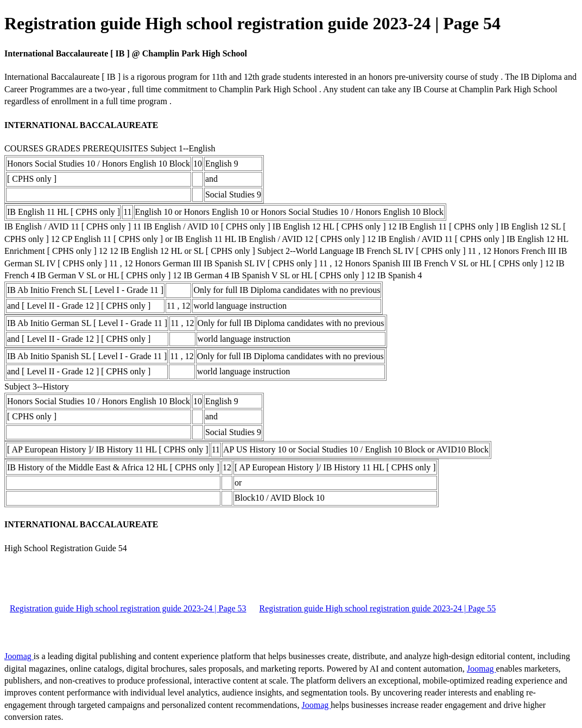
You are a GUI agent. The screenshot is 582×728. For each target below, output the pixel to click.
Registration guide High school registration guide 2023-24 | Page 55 (378, 608)
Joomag (19, 656)
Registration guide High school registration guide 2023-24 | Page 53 (128, 608)
